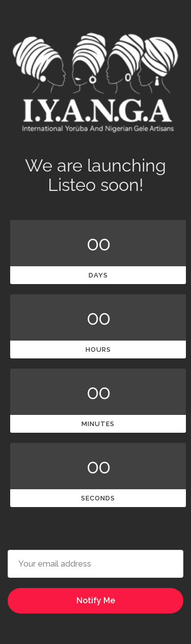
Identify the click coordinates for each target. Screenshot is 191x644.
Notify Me (96, 600)
